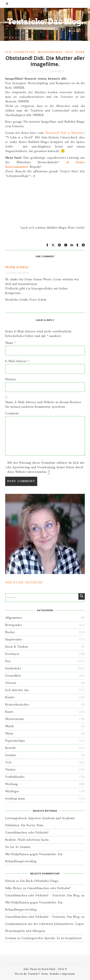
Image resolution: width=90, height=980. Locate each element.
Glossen (11, 683)
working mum (15, 799)
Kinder (10, 697)
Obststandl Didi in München (64, 133)
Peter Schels (17, 267)
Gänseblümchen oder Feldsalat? (27, 833)
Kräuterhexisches (17, 705)
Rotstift (10, 748)
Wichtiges (12, 791)
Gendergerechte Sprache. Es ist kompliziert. (52, 938)
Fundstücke (25, 52)
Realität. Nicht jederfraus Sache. (27, 840)
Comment (12, 413)
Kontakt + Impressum (62, 974)
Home (45, 974)
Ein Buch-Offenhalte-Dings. (40, 881)
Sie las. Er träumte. (18, 847)
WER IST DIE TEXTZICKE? (24, 583)
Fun (8, 52)
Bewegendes (14, 625)
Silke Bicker (14, 888)
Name (10, 343)
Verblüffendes (15, 777)
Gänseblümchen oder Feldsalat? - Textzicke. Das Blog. (43, 895)
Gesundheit (13, 676)
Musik (10, 726)
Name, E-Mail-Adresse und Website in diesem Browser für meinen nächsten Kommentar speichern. (43, 405)
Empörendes (14, 640)
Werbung (11, 784)
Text (69, 52)
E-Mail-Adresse (17, 361)
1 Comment (55, 71)
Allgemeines (14, 618)
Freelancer (12, 654)
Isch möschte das (17, 690)
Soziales (11, 755)
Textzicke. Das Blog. (45, 22)
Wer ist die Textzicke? (27, 974)
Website (11, 379)
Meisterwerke (50, 52)
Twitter (10, 770)
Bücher (10, 632)
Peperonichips (15, 741)
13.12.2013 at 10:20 (17, 273)
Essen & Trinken (17, 647)
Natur (9, 734)
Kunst (9, 712)
